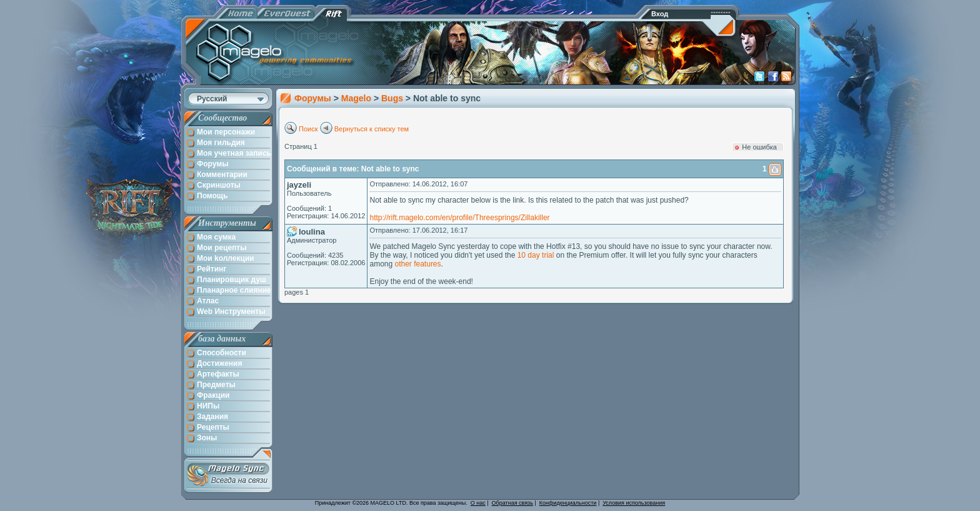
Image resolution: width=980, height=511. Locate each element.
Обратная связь (512, 503)
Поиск (308, 129)
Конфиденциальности (568, 503)
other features (418, 264)
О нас (478, 503)
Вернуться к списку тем (372, 129)
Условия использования (634, 503)
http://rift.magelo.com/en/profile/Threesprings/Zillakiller (459, 218)
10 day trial (536, 255)
